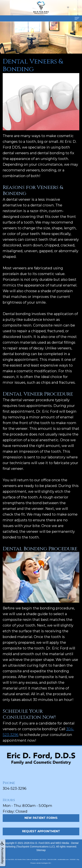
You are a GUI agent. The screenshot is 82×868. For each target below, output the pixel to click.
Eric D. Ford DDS (40, 843)
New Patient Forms (41, 818)
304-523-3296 (15, 788)
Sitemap (41, 850)
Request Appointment (41, 831)
